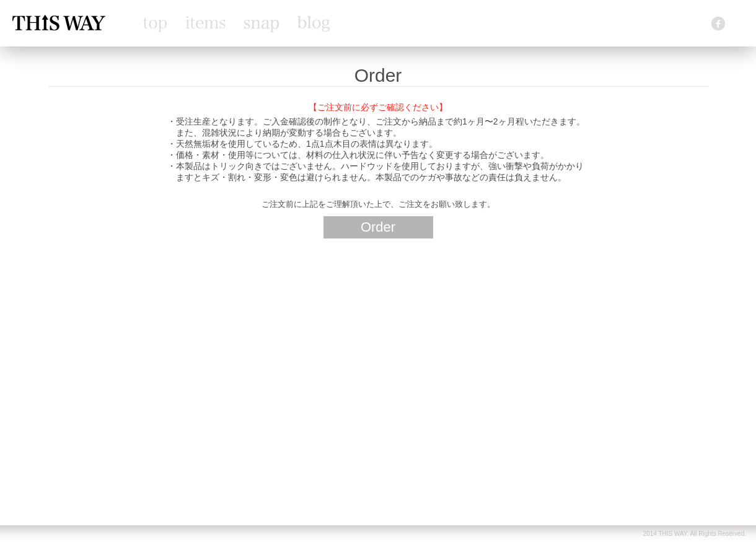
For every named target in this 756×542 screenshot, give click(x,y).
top (155, 25)
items (205, 22)
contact (688, 24)
